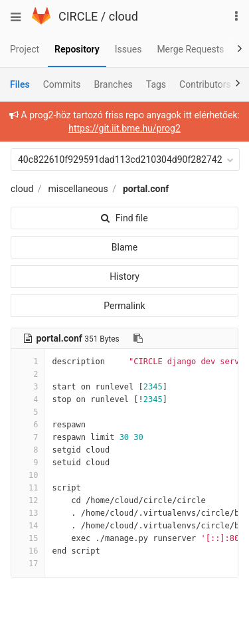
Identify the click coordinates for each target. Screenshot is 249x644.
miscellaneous (78, 189)
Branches (114, 84)
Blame (124, 247)
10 (28, 475)
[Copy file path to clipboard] (138, 338)
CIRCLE (78, 16)
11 (28, 488)
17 (28, 564)
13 (28, 513)
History (124, 276)
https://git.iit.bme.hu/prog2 (124, 128)
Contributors (205, 84)
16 (28, 551)
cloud (124, 16)
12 (28, 500)
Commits (62, 84)
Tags (156, 84)
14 (28, 526)
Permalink (124, 306)
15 (28, 538)
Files (20, 84)
